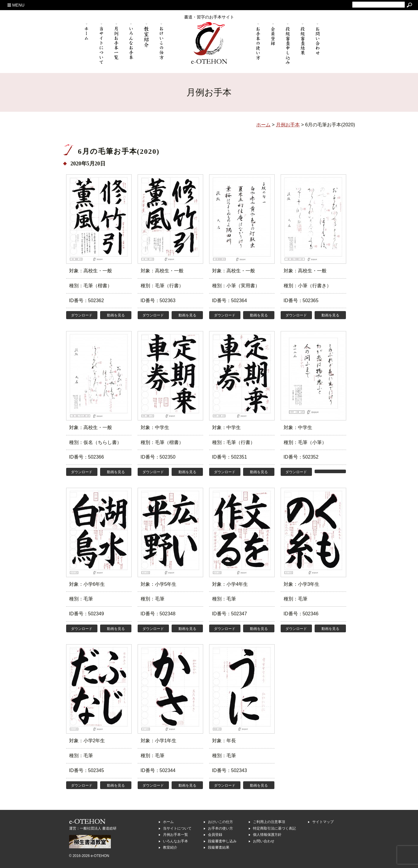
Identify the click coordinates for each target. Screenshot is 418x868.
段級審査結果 (219, 847)
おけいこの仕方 (220, 822)
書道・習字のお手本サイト (209, 17)
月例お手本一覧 (175, 835)
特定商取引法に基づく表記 (274, 828)
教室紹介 (170, 847)
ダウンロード (82, 315)
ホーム (168, 822)
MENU (16, 5)
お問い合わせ (264, 841)
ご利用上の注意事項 (269, 822)
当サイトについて (177, 828)
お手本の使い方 (220, 828)
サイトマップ (323, 822)
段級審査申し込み (222, 841)
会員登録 (215, 835)
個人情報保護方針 (267, 835)
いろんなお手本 (175, 841)
